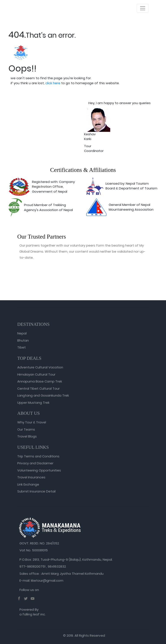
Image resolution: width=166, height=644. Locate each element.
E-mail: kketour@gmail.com (41, 580)
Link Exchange (28, 484)
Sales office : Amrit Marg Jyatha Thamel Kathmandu (61, 574)
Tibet (22, 347)
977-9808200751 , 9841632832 (43, 566)
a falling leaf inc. (33, 614)
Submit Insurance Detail (36, 491)
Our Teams (26, 429)
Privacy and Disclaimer (35, 463)
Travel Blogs (27, 436)
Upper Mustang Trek (33, 403)
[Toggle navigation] (143, 8)
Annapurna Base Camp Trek (40, 381)
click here (53, 83)
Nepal (22, 333)
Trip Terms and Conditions (38, 456)
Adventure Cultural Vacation (40, 367)
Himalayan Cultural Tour (36, 374)
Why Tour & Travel (32, 422)
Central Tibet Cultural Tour (38, 388)
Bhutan (23, 340)
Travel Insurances (31, 477)
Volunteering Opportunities (39, 470)
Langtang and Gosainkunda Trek (43, 395)
